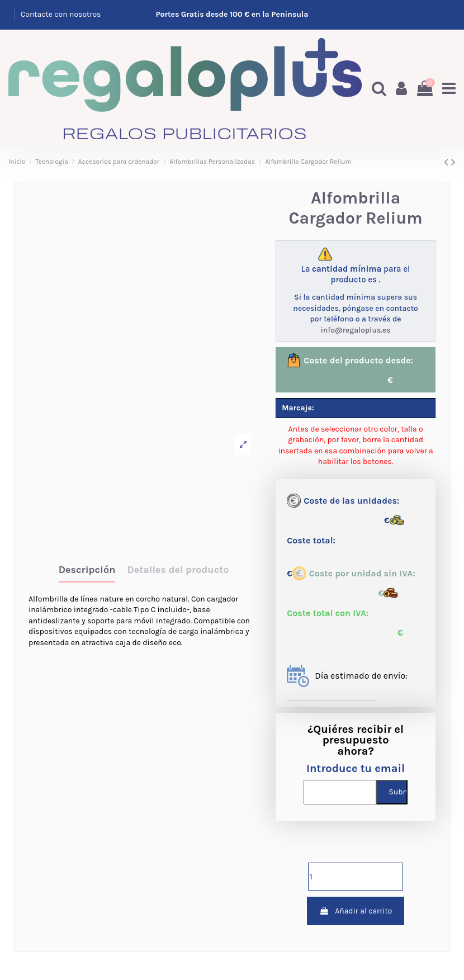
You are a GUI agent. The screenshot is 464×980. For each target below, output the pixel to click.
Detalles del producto (178, 570)
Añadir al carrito (356, 911)
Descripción (87, 570)
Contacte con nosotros (61, 14)
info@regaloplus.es (355, 330)
